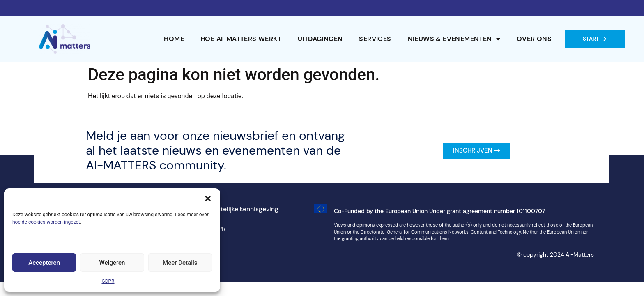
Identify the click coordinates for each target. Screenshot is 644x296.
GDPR (108, 281)
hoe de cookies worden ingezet (46, 222)
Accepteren (44, 263)
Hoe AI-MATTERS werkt (241, 39)
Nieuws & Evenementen (454, 39)
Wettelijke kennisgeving (244, 209)
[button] (208, 199)
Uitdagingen (320, 39)
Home (174, 39)
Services (375, 39)
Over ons (534, 39)
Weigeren (112, 263)
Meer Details (180, 263)
